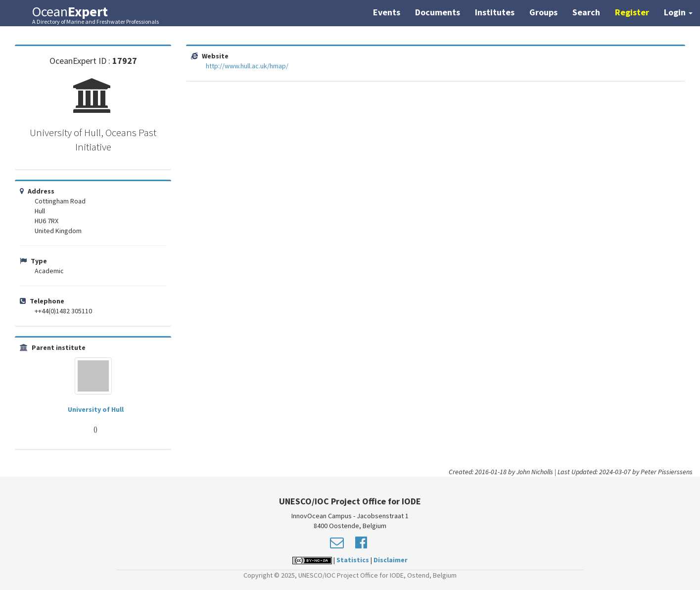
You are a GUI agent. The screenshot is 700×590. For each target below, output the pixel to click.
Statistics (353, 560)
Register (632, 12)
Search (586, 12)
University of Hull (96, 409)
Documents (438, 12)
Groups (543, 12)
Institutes (495, 12)
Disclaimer (391, 560)
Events (387, 12)
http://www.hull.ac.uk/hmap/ (247, 66)
